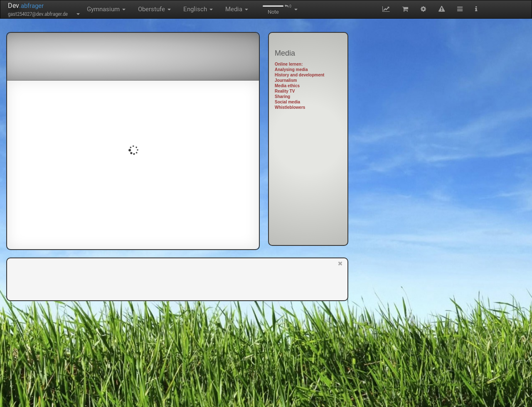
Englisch (198, 9)
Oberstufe (154, 9)
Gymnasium (106, 9)
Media (237, 9)
